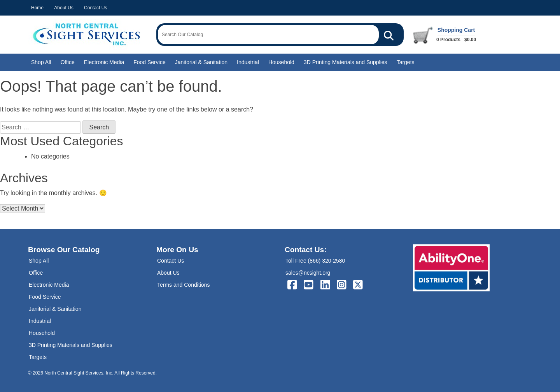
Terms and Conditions (183, 285)
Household (281, 62)
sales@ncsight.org (308, 273)
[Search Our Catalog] (389, 35)
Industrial (248, 62)
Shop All (41, 62)
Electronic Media (104, 62)
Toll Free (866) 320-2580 (315, 261)
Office (67, 62)
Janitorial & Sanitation (201, 62)
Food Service (149, 62)
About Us (64, 8)
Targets (406, 62)
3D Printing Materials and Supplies (346, 62)
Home (37, 8)
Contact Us (95, 8)
